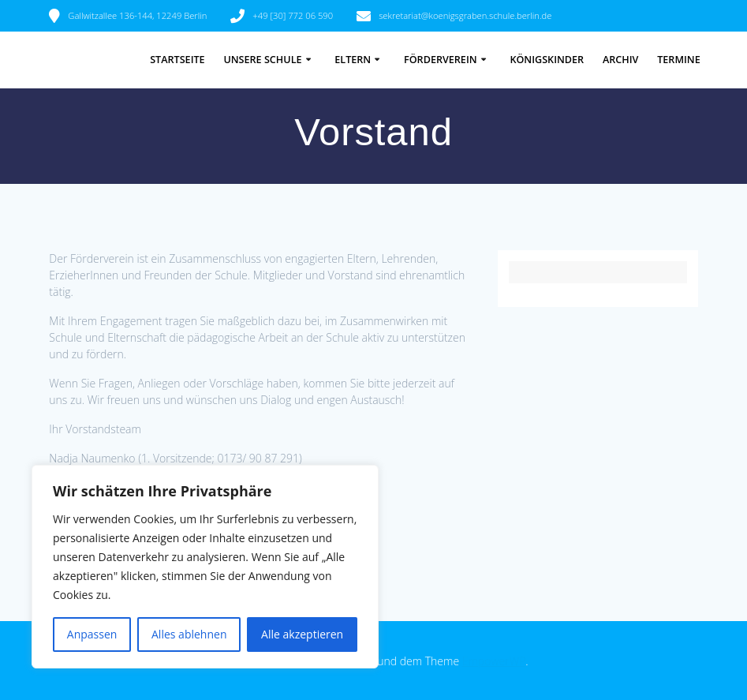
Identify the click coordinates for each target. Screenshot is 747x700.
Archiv (621, 60)
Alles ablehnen (189, 634)
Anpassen (92, 634)
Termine (679, 60)
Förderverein (441, 60)
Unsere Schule (262, 60)
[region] (205, 567)
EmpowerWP (494, 661)
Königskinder (547, 60)
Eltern (353, 60)
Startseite (177, 60)
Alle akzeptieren (302, 634)
